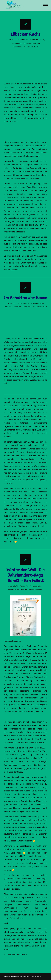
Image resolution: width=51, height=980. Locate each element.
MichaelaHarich (33, 47)
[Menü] (43, 6)
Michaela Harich (18, 976)
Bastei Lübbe (38, 586)
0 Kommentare (23, 40)
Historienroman (16, 43)
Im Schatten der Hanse (26, 298)
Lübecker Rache (26, 34)
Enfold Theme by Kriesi (33, 976)
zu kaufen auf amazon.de (15, 954)
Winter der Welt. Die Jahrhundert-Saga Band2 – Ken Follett (26, 575)
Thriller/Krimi (17, 47)
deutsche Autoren (38, 40)
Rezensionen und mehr (31, 43)
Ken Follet (23, 589)
